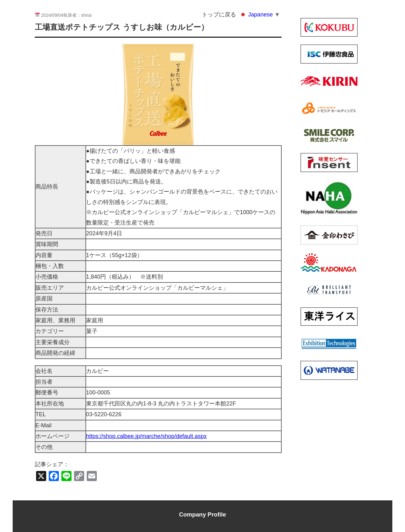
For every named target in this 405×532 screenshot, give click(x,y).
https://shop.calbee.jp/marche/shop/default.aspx (146, 436)
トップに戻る (219, 15)
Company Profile (203, 514)
